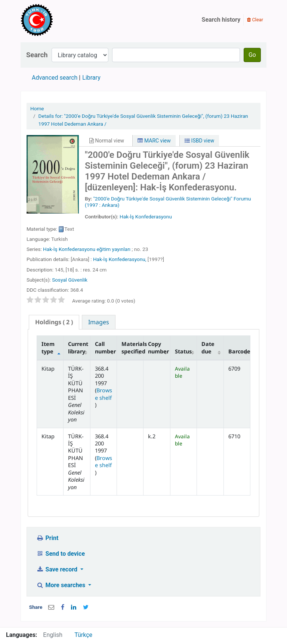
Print (47, 538)
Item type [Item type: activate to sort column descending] (48, 347)
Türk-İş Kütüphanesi (58, 20)
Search (37, 55)
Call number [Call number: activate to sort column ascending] (105, 347)
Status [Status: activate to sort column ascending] (183, 351)
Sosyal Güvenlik (70, 280)
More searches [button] (61, 585)
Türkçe (83, 635)
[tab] (54, 322)
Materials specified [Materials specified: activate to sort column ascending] (132, 347)
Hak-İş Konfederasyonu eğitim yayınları (87, 249)
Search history (221, 20)
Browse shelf (104, 394)
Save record (58, 569)
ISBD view (199, 141)
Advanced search (55, 78)
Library (91, 78)
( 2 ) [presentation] (54, 322)
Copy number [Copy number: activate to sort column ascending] (158, 347)
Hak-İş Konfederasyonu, (120, 259)
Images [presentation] (99, 322)
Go (252, 55)
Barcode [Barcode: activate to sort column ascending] (239, 351)
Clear (255, 20)
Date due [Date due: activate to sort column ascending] (208, 347)
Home (37, 108)
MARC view (154, 141)
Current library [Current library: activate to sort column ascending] (78, 347)
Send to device (61, 554)
